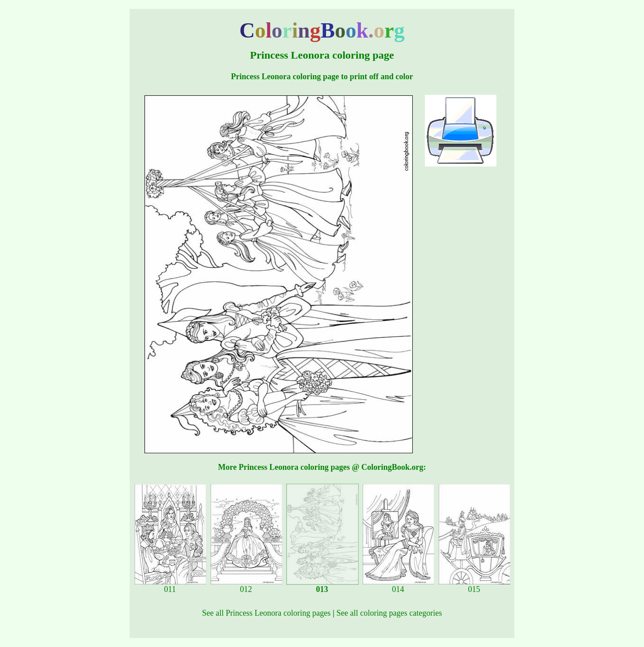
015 (475, 586)
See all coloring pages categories (389, 613)
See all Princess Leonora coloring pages (266, 613)
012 (246, 586)
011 (170, 586)
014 (398, 586)
